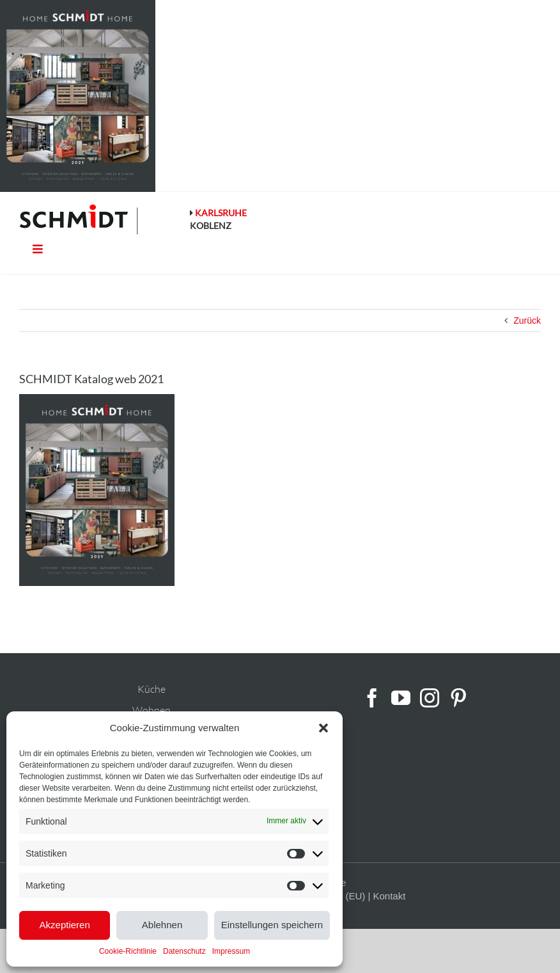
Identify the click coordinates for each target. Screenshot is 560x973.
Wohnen (152, 710)
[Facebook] (372, 698)
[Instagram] (430, 698)
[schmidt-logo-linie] (79, 219)
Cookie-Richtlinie (128, 951)
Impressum (231, 951)
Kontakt (389, 896)
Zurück (527, 320)
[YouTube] (401, 698)
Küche (152, 689)
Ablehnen (162, 925)
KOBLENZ (211, 225)
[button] (323, 728)
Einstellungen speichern (272, 925)
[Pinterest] (458, 698)
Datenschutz (184, 951)
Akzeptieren (65, 925)
